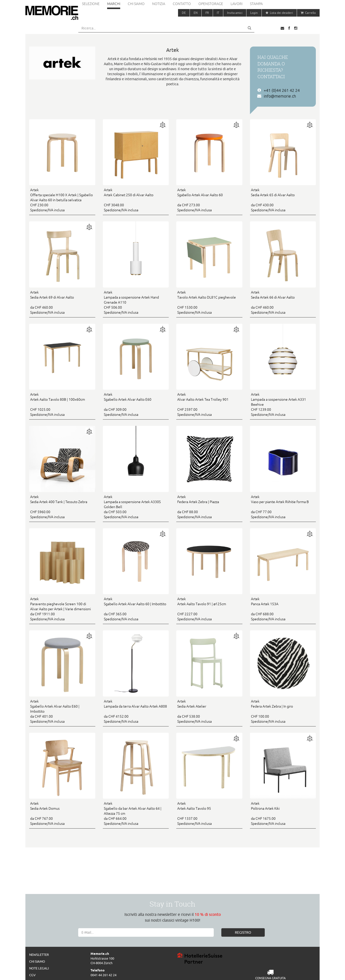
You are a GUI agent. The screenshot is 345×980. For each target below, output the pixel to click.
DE (184, 13)
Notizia (159, 4)
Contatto (182, 4)
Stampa (256, 4)
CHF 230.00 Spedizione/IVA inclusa (62, 200)
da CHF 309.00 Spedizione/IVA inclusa (136, 404)
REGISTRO (243, 932)
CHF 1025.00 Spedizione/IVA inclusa (62, 404)
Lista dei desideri (279, 13)
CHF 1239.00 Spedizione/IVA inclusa (283, 404)
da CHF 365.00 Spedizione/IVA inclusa (136, 609)
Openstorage (211, 4)
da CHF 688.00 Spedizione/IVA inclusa (283, 609)
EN (196, 13)
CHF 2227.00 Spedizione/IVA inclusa (209, 609)
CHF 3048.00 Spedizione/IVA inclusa (136, 200)
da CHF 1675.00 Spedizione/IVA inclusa (283, 813)
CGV (32, 975)
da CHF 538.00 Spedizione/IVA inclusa (209, 711)
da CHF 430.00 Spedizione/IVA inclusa (283, 200)
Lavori (236, 4)
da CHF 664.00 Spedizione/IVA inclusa (136, 813)
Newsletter (39, 955)
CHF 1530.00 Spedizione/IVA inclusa (209, 302)
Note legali (39, 968)
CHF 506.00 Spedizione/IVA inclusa (136, 302)
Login (254, 13)
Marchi (114, 4)
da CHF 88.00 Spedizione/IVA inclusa (209, 507)
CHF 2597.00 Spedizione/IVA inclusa (209, 404)
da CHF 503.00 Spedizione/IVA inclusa (136, 507)
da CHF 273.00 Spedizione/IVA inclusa (209, 200)
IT (218, 13)
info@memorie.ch (280, 96)
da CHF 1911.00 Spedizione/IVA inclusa (62, 609)
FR (207, 13)
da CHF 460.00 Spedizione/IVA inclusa (62, 302)
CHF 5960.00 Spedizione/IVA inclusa (62, 507)
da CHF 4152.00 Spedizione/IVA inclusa (136, 711)
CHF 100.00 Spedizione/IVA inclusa (283, 711)
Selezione (91, 4)
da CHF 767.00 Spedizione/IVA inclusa (62, 813)
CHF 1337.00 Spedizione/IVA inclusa (209, 813)
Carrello (308, 13)
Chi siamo (136, 4)
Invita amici (235, 13)
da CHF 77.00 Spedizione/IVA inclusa (283, 507)
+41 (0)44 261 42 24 (282, 90)
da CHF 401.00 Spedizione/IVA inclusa (62, 711)
